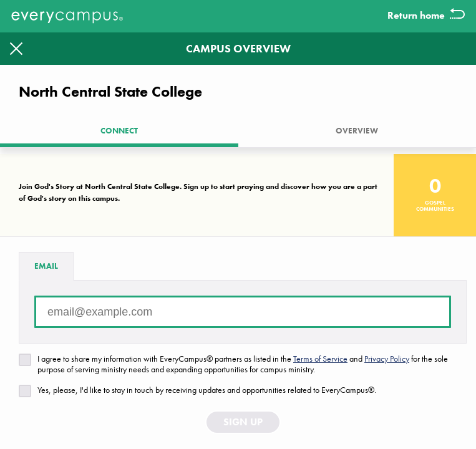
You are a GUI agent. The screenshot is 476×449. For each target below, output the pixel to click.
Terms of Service (320, 359)
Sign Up (243, 422)
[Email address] (243, 312)
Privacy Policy (387, 359)
